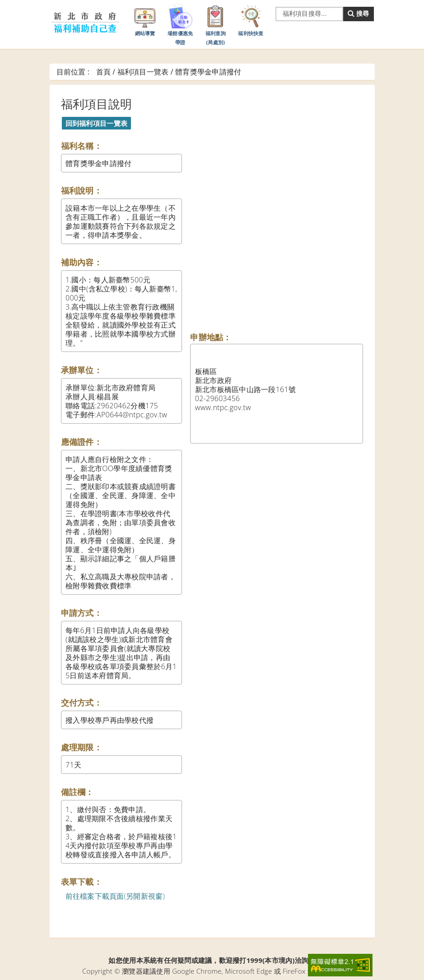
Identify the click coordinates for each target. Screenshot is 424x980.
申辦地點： (211, 337)
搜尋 (359, 13)
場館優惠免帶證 (180, 24)
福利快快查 (251, 19)
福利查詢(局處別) (215, 24)
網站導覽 (145, 19)
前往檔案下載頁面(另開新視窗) (115, 896)
